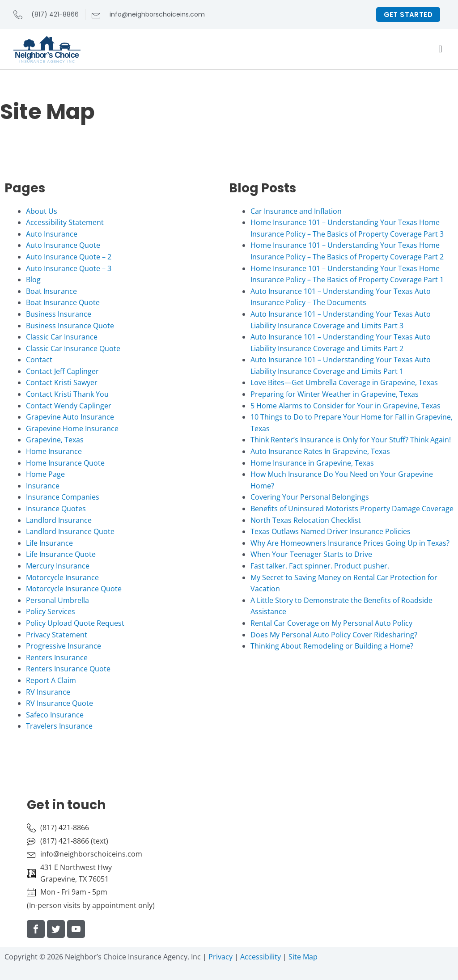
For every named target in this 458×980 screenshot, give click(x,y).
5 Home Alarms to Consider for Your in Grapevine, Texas (346, 406)
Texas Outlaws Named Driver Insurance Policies (331, 531)
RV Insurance (48, 692)
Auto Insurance (52, 234)
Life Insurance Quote (61, 554)
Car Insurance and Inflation (296, 211)
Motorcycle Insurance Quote (74, 589)
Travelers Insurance (59, 726)
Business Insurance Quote (70, 326)
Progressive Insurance (64, 646)
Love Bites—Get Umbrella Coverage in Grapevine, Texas (344, 382)
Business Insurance (59, 314)
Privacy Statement (57, 635)
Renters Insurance (57, 658)
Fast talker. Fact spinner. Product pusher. (320, 566)
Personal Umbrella (57, 600)
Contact (39, 360)
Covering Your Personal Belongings (310, 497)
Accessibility (261, 957)
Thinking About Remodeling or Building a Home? (332, 646)
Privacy (221, 957)
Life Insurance (49, 543)
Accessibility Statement (65, 222)
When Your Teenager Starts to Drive (311, 554)
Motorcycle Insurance (62, 577)
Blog (33, 280)
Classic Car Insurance (62, 337)
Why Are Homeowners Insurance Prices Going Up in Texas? (350, 543)
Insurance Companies (63, 497)
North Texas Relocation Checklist (306, 520)
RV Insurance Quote (59, 703)
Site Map (303, 957)
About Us (42, 211)
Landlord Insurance (59, 520)
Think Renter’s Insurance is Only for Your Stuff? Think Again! (351, 440)
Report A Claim (51, 680)
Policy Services (51, 611)
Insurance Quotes (56, 509)
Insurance (43, 486)
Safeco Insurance (55, 715)
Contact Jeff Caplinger (62, 371)
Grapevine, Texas (55, 440)
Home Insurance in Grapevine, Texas (312, 463)
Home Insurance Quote (65, 463)
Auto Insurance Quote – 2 (69, 257)
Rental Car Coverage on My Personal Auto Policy (331, 623)
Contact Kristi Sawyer (62, 382)
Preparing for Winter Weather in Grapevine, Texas (335, 394)
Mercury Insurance (58, 566)
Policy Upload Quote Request (75, 623)
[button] (440, 49)
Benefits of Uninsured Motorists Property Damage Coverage (352, 509)
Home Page (45, 474)
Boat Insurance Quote (63, 302)
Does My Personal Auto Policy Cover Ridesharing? (334, 635)
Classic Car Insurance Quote (73, 348)
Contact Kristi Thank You (67, 394)
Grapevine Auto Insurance (70, 417)
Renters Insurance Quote (68, 669)
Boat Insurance (51, 291)
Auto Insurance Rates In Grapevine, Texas (320, 451)
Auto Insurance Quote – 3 (69, 268)
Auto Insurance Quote (63, 245)
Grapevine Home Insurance (72, 428)
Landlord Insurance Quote (70, 531)
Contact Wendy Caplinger (69, 406)
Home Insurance (54, 451)
